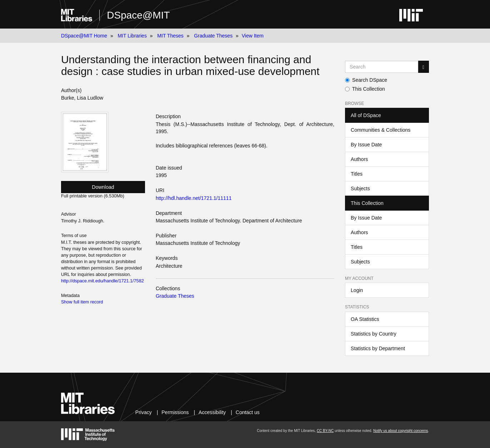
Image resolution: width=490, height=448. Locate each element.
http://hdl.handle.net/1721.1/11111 (194, 198)
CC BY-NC (325, 431)
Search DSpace (366, 80)
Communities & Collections (381, 130)
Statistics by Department (378, 348)
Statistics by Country (374, 334)
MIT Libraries (132, 36)
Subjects (360, 188)
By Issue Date (366, 145)
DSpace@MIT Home (84, 36)
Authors (359, 159)
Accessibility (212, 412)
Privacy (144, 412)
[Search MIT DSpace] (382, 67)
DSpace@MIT (138, 15)
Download (103, 187)
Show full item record (82, 302)
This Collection (365, 89)
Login (357, 290)
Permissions (175, 412)
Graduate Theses (213, 36)
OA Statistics (365, 319)
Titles (357, 174)
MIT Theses (170, 36)
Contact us (248, 412)
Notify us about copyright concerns (401, 431)
